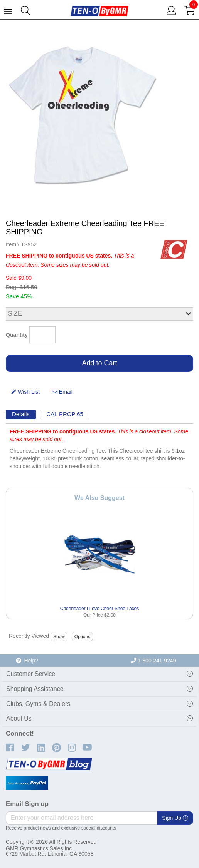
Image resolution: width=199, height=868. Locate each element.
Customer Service (31, 674)
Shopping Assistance (35, 689)
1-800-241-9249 (153, 661)
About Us (19, 718)
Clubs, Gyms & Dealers (38, 704)
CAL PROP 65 (65, 414)
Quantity (17, 335)
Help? (27, 661)
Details (21, 414)
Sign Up (175, 818)
